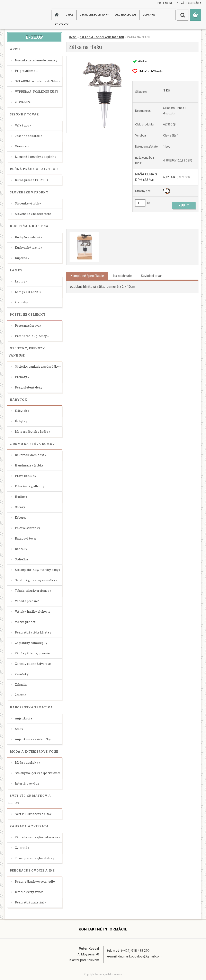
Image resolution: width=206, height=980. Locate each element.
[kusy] (140, 203)
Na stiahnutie (122, 276)
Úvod (73, 37)
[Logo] (21, 15)
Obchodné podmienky (94, 15)
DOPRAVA (149, 15)
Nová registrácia (189, 3)
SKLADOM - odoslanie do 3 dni (102, 37)
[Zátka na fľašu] (97, 95)
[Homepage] (57, 15)
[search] (183, 15)
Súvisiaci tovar (151, 276)
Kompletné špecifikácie (87, 276)
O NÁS (69, 15)
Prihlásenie (165, 3)
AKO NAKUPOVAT (126, 15)
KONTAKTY (62, 25)
